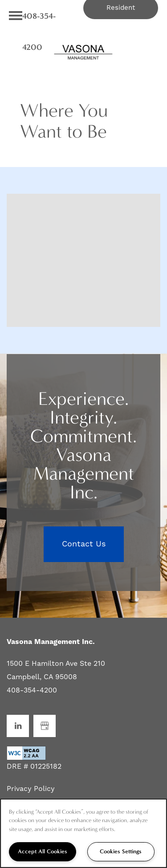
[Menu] (16, 16)
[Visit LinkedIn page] (18, 726)
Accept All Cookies (43, 851)
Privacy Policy (31, 789)
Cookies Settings (121, 851)
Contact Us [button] (84, 544)
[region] (83, 833)
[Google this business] (45, 726)
